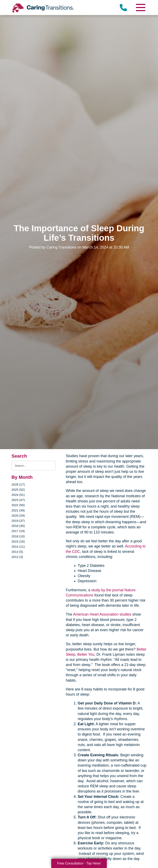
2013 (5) (17, 552)
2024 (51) (18, 495)
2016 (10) (18, 536)
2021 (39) (18, 510)
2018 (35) (18, 526)
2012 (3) (17, 557)
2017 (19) (18, 531)
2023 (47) (18, 500)
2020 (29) (18, 515)
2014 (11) (18, 547)
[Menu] (140, 8)
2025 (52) (18, 490)
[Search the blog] (34, 466)
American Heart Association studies (102, 614)
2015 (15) (18, 541)
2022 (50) (18, 505)
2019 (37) (18, 521)
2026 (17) (18, 484)
